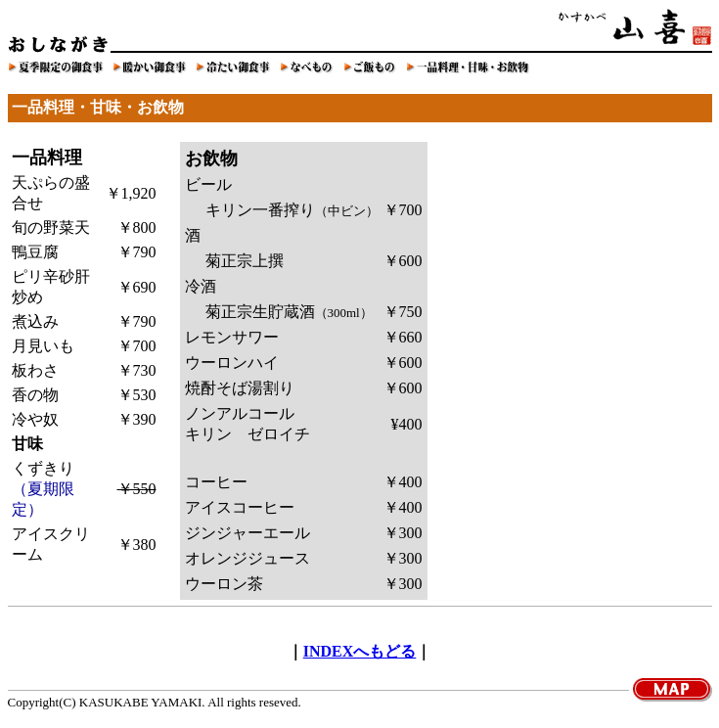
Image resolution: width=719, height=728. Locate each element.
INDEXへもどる (360, 651)
